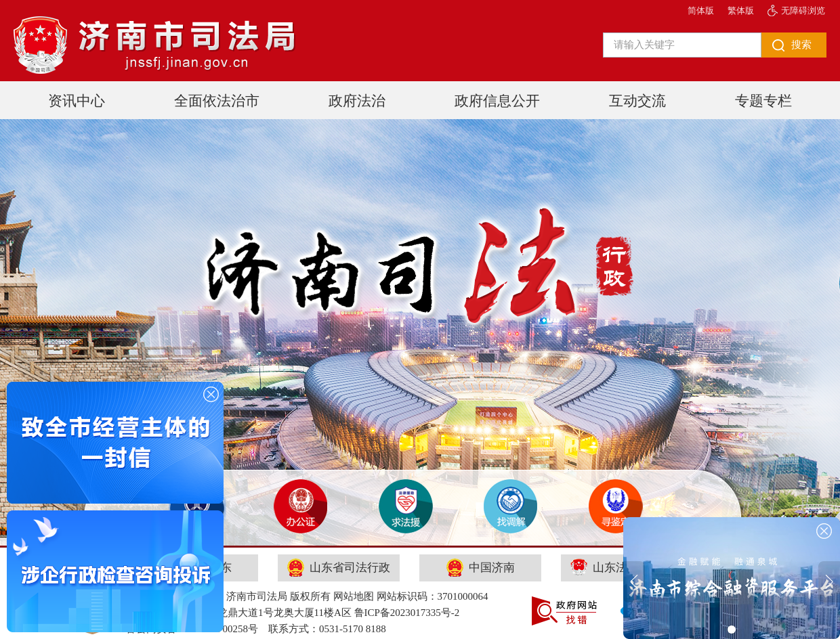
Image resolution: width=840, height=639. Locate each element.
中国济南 (481, 568)
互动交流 (637, 101)
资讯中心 (77, 101)
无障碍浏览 (803, 10)
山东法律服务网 (622, 568)
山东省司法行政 (339, 568)
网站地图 (354, 596)
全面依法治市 (217, 101)
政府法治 (357, 101)
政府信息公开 (497, 101)
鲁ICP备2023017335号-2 (407, 613)
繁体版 (741, 10)
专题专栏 (763, 101)
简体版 (701, 10)
